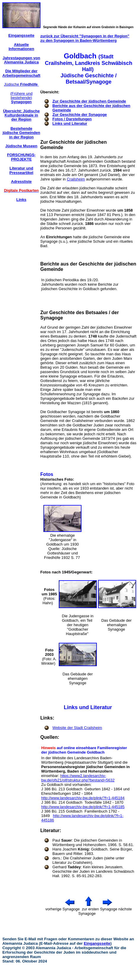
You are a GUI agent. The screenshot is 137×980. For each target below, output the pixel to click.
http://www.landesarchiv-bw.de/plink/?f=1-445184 (83, 798)
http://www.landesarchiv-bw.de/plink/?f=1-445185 (83, 807)
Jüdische (21, 84)
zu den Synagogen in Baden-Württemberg (79, 40)
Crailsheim (76, 179)
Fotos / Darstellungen (72, 119)
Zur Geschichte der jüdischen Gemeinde (89, 101)
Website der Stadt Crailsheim (77, 728)
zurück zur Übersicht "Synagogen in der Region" (85, 36)
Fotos (47, 474)
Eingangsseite (97, 943)
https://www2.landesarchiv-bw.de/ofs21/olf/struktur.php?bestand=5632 (78, 778)
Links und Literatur (70, 123)
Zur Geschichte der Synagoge (80, 115)
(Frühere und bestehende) (21, 98)
